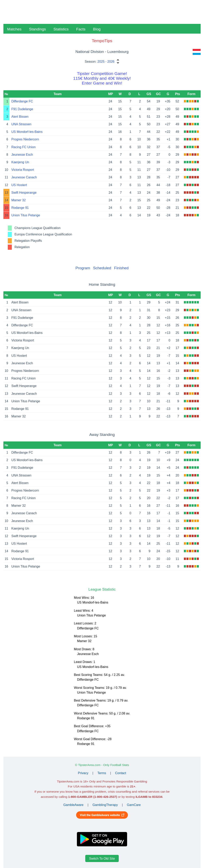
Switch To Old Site (102, 858)
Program (83, 268)
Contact (121, 773)
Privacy (83, 773)
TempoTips (102, 41)
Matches (14, 29)
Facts (81, 29)
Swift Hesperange (24, 193)
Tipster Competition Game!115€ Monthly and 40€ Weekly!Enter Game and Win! (102, 78)
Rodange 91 (20, 208)
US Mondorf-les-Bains (27, 132)
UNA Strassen (21, 124)
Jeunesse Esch (22, 155)
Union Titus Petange (26, 215)
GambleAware (73, 805)
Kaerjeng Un (20, 162)
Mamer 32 (19, 200)
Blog (97, 29)
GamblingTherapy (105, 805)
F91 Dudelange (22, 109)
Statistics (61, 29)
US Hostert (19, 185)
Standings (38, 29)
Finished (121, 268)
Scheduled (102, 268)
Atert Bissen (20, 117)
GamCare (134, 805)
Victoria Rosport (23, 170)
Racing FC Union (24, 147)
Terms (102, 773)
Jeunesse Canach (24, 177)
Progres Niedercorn (25, 139)
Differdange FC (22, 101)
